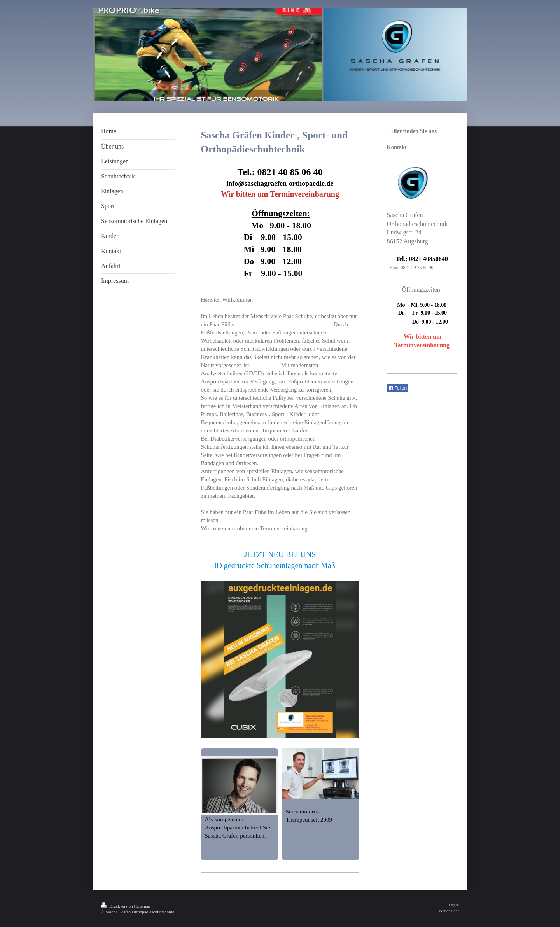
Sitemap (143, 906)
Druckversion (118, 906)
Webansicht (449, 911)
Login (454, 905)
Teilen (398, 388)
